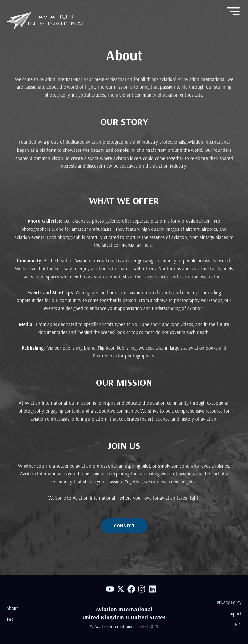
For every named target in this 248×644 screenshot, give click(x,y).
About (12, 608)
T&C (10, 619)
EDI (238, 624)
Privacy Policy (229, 602)
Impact (235, 613)
